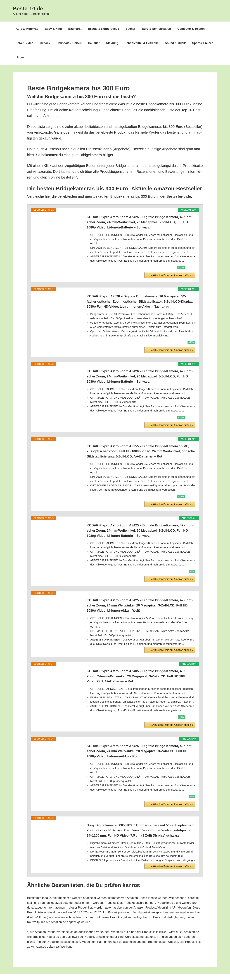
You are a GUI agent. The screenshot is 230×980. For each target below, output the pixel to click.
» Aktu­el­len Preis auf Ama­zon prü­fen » (172, 252)
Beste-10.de (28, 9)
